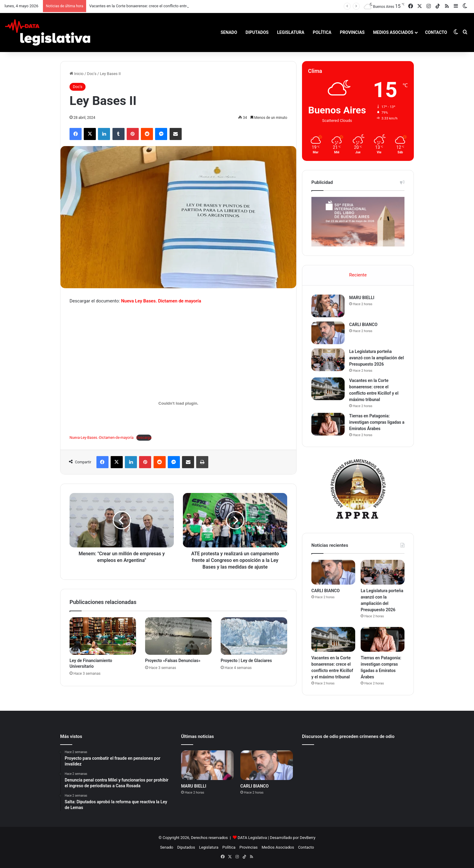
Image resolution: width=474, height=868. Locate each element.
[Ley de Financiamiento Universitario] (103, 636)
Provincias (352, 32)
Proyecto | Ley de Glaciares (246, 661)
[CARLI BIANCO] (328, 333)
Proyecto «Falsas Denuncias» (173, 661)
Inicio (76, 74)
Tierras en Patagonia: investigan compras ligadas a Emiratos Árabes (377, 422)
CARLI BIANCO (363, 325)
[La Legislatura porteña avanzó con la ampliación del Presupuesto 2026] (328, 360)
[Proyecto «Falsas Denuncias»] (178, 636)
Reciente (358, 275)
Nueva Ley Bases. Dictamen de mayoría (161, 301)
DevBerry (308, 838)
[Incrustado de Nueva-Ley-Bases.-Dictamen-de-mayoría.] (178, 403)
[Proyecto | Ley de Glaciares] (254, 636)
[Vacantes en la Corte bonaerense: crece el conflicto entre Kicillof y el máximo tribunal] (328, 389)
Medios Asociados (393, 32)
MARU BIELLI (362, 298)
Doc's (92, 74)
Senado (229, 32)
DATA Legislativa (252, 838)
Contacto (436, 32)
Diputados (257, 32)
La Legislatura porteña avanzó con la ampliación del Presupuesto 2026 (377, 358)
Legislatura (291, 32)
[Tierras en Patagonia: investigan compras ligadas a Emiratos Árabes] (328, 424)
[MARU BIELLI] (328, 306)
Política (322, 32)
